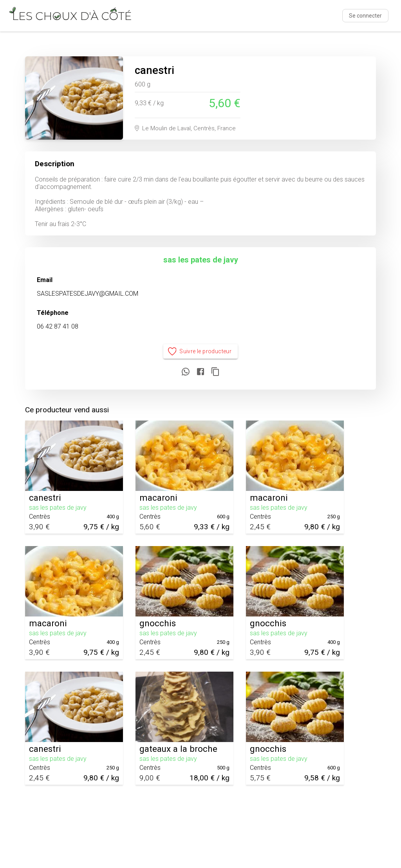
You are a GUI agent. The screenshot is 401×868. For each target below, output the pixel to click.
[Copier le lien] (215, 372)
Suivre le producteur (201, 351)
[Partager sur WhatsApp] (186, 372)
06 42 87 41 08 (58, 326)
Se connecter (365, 16)
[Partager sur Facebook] (200, 372)
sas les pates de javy (201, 260)
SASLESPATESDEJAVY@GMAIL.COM (88, 294)
